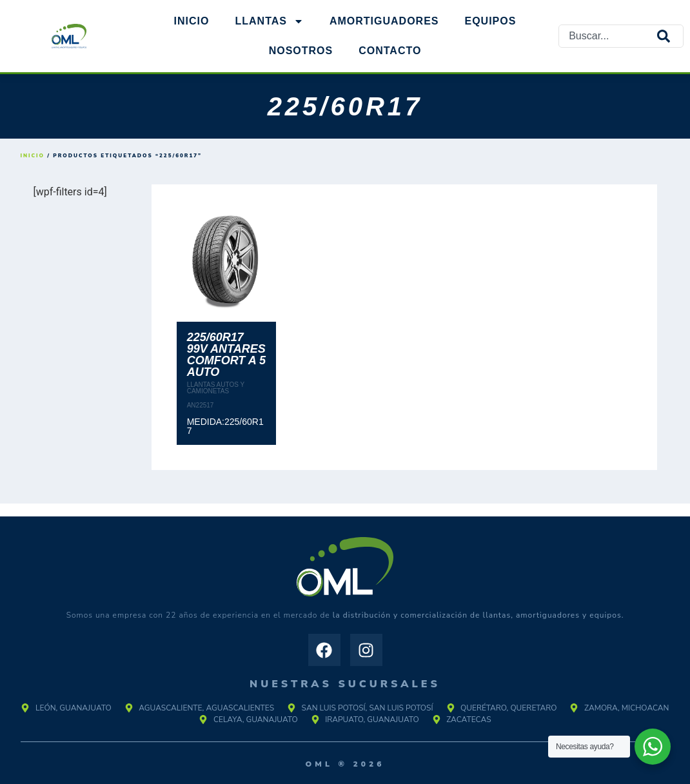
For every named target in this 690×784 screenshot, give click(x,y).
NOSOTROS (301, 51)
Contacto (390, 51)
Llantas (269, 21)
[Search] (670, 36)
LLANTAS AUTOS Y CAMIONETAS (216, 388)
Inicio (192, 21)
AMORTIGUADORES (384, 21)
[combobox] (608, 36)
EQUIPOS (491, 21)
